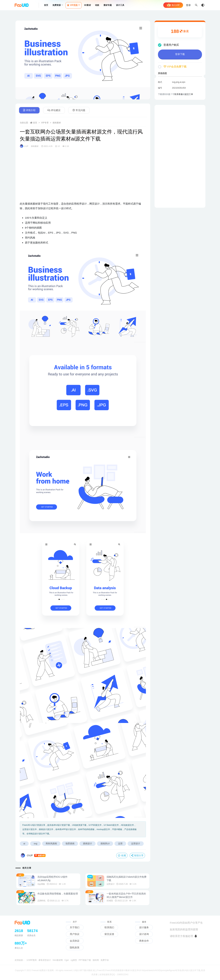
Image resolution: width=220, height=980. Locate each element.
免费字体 (105, 960)
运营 (120, 844)
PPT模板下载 (85, 960)
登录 (188, 5)
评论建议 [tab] (54, 110)
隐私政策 (75, 947)
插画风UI (105, 844)
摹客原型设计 (45, 960)
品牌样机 (43, 901)
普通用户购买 (168, 45)
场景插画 (70, 844)
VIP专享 (45, 123)
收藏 (122, 855)
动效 (97, 5)
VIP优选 (72, 5)
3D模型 (111, 901)
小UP (24, 146)
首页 (46, 5)
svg (35, 844)
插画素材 (57, 123)
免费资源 (57, 5)
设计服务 (144, 927)
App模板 (42, 884)
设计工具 (120, 5)
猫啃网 (96, 960)
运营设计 (136, 844)
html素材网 (58, 960)
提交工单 (189, 94)
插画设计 (87, 844)
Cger (67, 960)
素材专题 (108, 5)
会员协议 (75, 941)
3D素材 (87, 5)
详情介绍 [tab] (29, 110)
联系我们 (109, 927)
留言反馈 (109, 934)
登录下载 (180, 54)
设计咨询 (144, 934)
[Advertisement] (83, 177)
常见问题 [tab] (79, 110)
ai (24, 844)
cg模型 (74, 960)
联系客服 (179, 94)
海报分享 (137, 855)
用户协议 (75, 934)
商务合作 (144, 941)
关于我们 (75, 927)
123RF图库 (32, 960)
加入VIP (173, 5)
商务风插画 (51, 844)
